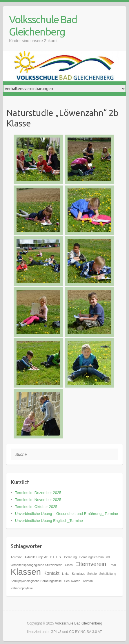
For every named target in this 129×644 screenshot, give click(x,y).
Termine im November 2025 (38, 500)
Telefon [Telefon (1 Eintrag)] (88, 581)
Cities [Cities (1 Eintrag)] (69, 565)
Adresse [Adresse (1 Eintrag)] (16, 557)
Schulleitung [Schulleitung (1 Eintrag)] (108, 574)
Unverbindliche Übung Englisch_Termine (49, 521)
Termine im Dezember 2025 (38, 493)
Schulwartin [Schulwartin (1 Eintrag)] (72, 581)
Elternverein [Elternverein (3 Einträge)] (91, 564)
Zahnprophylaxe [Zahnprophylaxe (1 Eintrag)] (22, 588)
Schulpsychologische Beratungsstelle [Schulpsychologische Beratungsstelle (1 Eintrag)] (36, 581)
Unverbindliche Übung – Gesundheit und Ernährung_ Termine (67, 514)
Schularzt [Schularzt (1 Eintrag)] (78, 574)
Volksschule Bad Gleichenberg (43, 25)
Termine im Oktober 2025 (36, 507)
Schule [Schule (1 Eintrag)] (92, 574)
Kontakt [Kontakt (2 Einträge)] (51, 573)
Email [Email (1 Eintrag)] (113, 565)
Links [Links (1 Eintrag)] (66, 574)
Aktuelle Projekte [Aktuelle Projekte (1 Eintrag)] (36, 557)
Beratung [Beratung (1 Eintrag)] (71, 557)
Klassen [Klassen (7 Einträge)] (26, 572)
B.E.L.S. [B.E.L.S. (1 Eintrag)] (56, 557)
